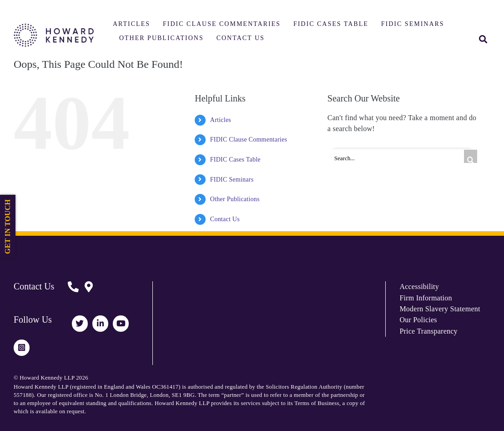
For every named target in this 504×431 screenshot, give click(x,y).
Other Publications (235, 199)
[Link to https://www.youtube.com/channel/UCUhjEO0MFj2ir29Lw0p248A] (121, 323)
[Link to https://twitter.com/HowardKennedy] (80, 323)
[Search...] (402, 157)
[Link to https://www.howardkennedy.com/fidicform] (73, 293)
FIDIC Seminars (232, 180)
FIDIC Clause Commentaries (249, 139)
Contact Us (225, 219)
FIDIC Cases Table (235, 160)
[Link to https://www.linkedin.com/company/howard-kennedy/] (100, 323)
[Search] (471, 156)
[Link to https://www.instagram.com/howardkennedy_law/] (22, 347)
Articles (221, 120)
